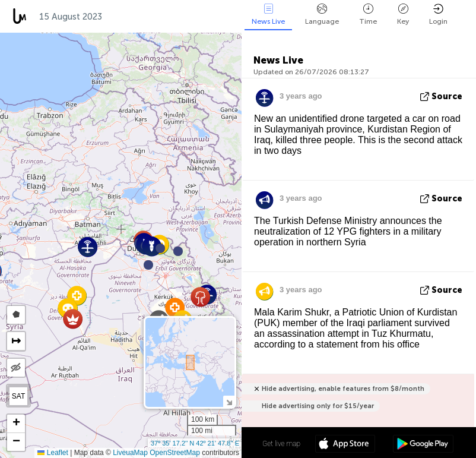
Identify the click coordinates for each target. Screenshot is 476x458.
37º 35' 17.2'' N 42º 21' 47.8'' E (195, 443)
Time (368, 15)
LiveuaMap (130, 453)
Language (322, 15)
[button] (160, 248)
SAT (18, 396)
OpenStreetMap (175, 453)
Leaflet (53, 453)
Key (403, 15)
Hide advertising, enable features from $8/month (343, 389)
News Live (268, 15)
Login (438, 15)
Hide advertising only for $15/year (318, 406)
